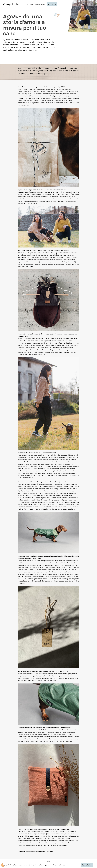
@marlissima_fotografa (45, 852)
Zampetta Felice (13, 4)
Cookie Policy (87, 865)
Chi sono (30, 4)
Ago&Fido (30, 73)
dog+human (52, 4)
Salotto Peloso (40, 4)
